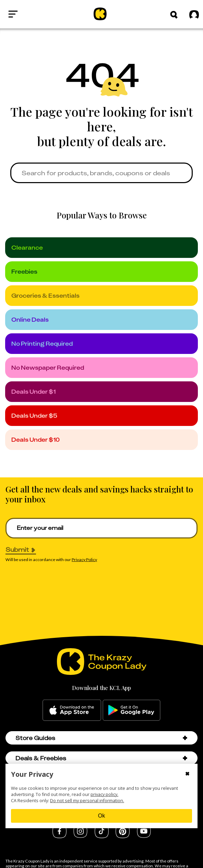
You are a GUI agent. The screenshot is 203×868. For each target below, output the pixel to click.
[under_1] (101, 392)
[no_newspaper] (101, 368)
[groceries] (101, 296)
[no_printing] (101, 344)
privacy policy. (104, 794)
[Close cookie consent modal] (187, 774)
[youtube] (144, 836)
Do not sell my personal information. (87, 800)
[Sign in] (192, 14)
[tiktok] (102, 836)
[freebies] (101, 272)
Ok (101, 816)
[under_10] (101, 440)
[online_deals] (101, 320)
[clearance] (101, 248)
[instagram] (80, 836)
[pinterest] (123, 836)
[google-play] (132, 710)
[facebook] (59, 836)
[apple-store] (72, 710)
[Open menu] (13, 14)
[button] (174, 15)
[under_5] (101, 416)
